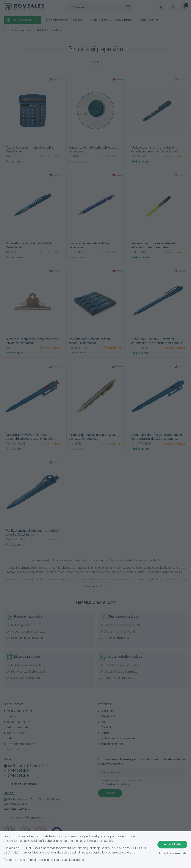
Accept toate (172, 845)
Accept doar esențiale (172, 854)
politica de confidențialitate (67, 860)
